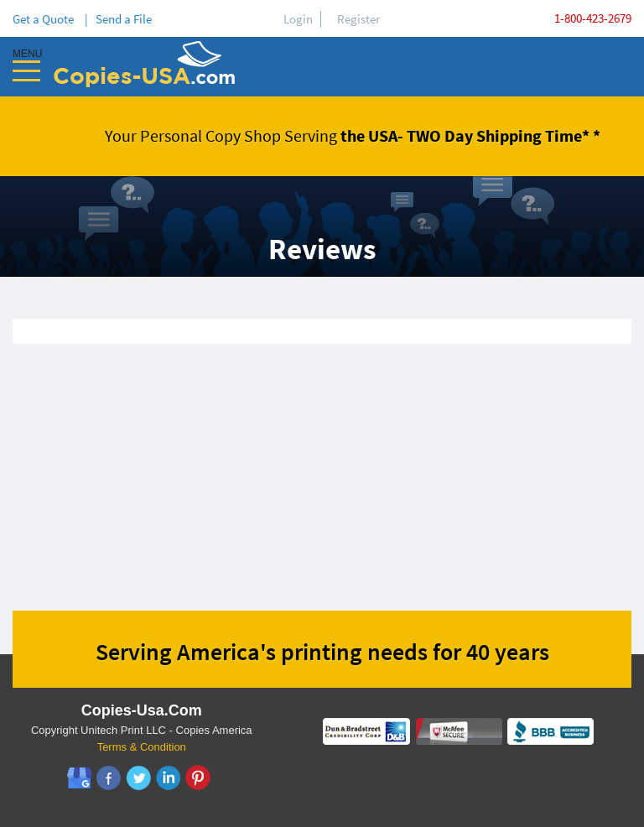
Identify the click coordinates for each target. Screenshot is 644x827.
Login (298, 19)
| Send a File (118, 19)
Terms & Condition (142, 747)
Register (358, 19)
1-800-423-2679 (593, 18)
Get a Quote (46, 19)
